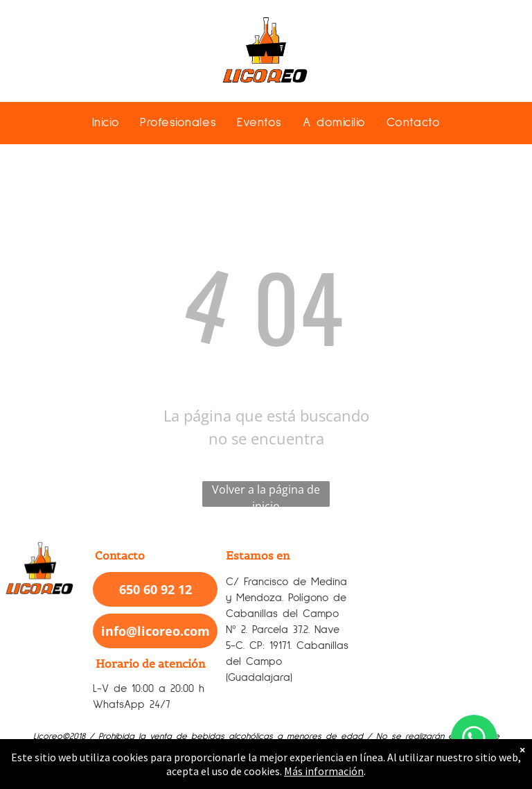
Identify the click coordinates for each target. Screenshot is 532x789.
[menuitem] (106, 122)
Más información (324, 771)
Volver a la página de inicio (266, 494)
